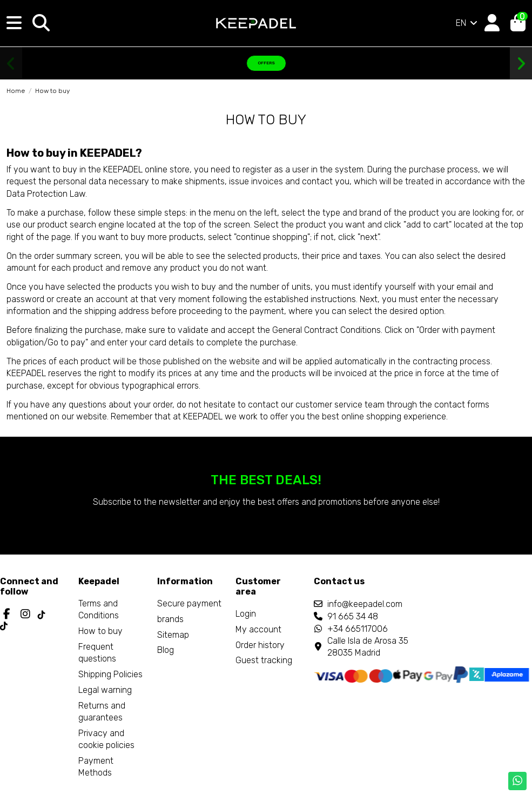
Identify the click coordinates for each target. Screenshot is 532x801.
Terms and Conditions (99, 609)
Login (246, 614)
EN (467, 23)
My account (258, 629)
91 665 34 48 (353, 616)
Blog (166, 650)
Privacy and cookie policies (106, 739)
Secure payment (189, 603)
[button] (11, 64)
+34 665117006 (358, 629)
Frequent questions (97, 653)
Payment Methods (96, 767)
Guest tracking (264, 660)
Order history (260, 645)
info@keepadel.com (365, 604)
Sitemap (173, 635)
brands (170, 619)
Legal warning (105, 690)
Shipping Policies (110, 674)
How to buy (100, 631)
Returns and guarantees (102, 712)
